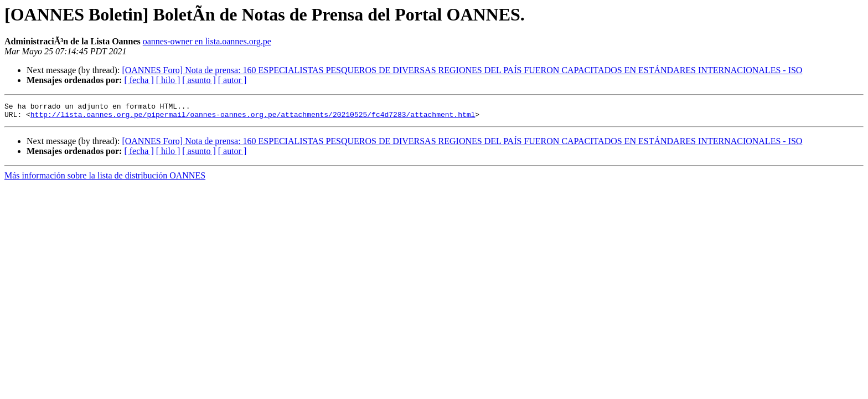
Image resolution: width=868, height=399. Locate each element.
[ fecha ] (139, 80)
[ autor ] (232, 80)
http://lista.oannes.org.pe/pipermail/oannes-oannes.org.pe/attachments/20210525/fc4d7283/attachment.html (253, 117)
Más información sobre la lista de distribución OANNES (105, 179)
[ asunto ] (199, 80)
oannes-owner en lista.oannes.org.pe (207, 41)
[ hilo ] (168, 80)
